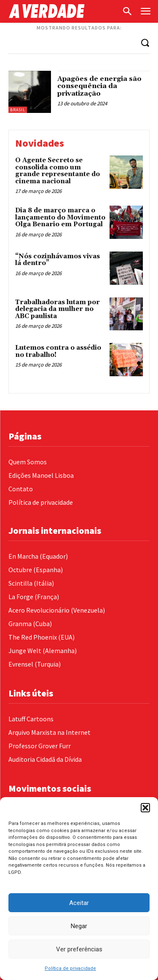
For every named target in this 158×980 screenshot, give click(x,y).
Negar (79, 926)
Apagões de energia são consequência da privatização (99, 86)
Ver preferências (79, 949)
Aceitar (79, 903)
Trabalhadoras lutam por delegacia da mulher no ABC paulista (58, 309)
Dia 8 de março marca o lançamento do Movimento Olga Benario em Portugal (60, 217)
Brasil (18, 110)
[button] (145, 808)
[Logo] (63, 11)
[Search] (145, 42)
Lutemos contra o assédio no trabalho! (58, 351)
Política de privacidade (70, 968)
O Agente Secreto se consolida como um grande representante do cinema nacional (58, 171)
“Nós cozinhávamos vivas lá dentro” (58, 260)
